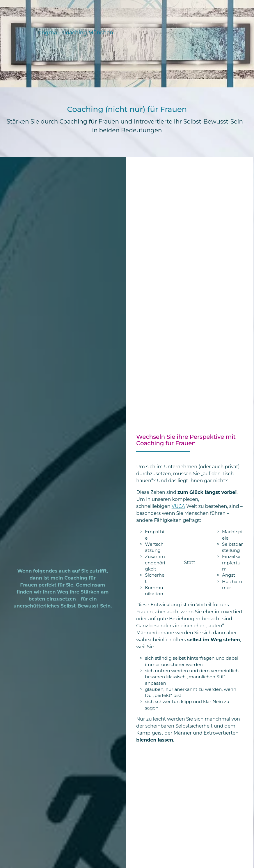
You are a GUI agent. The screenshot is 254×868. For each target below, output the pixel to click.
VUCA (178, 506)
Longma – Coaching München (74, 32)
